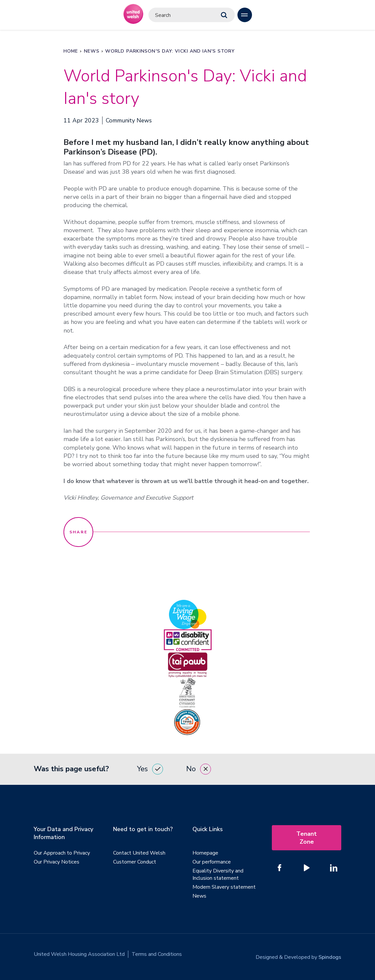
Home (71, 51)
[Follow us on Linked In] (334, 868)
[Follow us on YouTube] (307, 868)
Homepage (205, 853)
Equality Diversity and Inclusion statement (218, 874)
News (92, 51)
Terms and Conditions (157, 954)
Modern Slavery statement (224, 887)
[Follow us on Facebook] (279, 868)
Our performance (212, 862)
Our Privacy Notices (57, 862)
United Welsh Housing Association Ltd (79, 954)
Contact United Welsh (139, 853)
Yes (150, 769)
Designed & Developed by (298, 954)
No (199, 769)
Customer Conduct (135, 862)
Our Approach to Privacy (62, 853)
